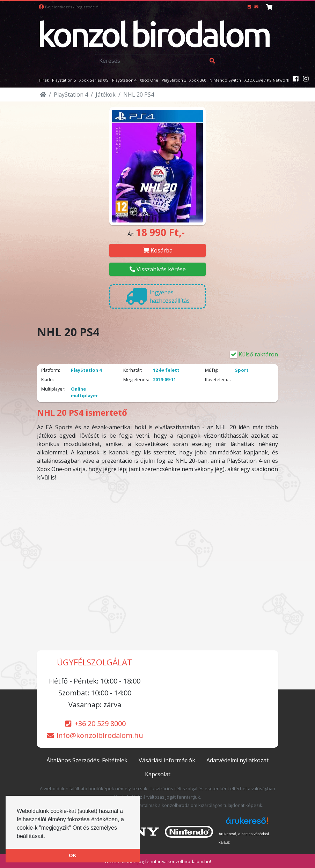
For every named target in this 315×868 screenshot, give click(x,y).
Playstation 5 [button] (64, 80)
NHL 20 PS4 (139, 95)
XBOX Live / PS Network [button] (267, 80)
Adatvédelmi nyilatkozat (237, 760)
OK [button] (73, 855)
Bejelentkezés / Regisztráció (69, 7)
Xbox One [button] (149, 80)
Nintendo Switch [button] (225, 80)
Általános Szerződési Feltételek (87, 760)
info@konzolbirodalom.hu (95, 735)
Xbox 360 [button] (198, 80)
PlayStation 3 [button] (174, 80)
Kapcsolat (158, 774)
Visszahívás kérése (158, 269)
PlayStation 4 (71, 95)
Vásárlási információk (167, 760)
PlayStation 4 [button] (124, 80)
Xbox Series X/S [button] (94, 80)
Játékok (106, 95)
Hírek (44, 80)
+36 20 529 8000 (95, 723)
